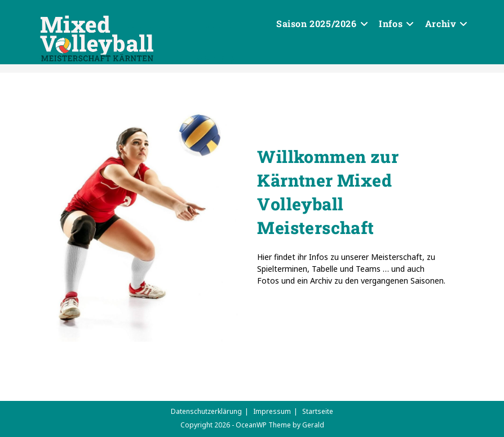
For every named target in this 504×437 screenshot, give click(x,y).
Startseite (318, 411)
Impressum (272, 411)
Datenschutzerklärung (206, 411)
